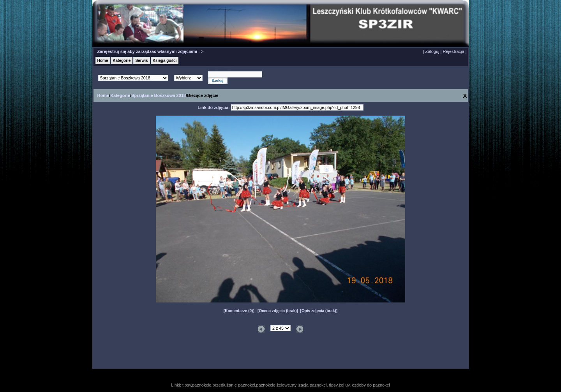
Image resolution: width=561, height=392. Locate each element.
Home (103, 61)
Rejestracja (454, 51)
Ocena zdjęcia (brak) (278, 311)
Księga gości (165, 61)
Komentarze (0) (239, 311)
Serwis (141, 61)
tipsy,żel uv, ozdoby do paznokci (360, 385)
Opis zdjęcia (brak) (319, 311)
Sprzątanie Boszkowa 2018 (159, 95)
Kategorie (122, 61)
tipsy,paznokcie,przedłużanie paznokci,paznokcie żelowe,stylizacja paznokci (254, 385)
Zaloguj (432, 51)
